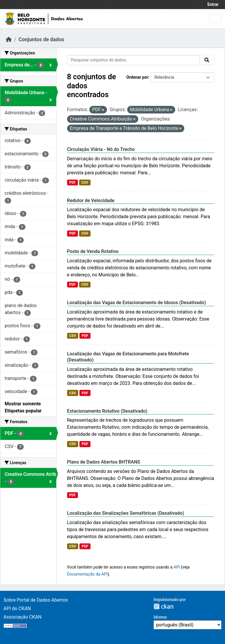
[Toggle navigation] (215, 19)
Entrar (213, 4)
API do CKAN (17, 608)
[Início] (9, 39)
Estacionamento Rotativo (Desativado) (107, 411)
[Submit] (207, 60)
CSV (85, 182)
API (177, 567)
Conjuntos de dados (41, 39)
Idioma (160, 617)
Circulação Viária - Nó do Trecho (101, 149)
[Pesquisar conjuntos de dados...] (134, 60)
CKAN (163, 606)
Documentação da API (87, 574)
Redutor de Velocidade (91, 200)
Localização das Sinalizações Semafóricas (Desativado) (126, 513)
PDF (72, 182)
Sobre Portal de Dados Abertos (36, 600)
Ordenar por (137, 77)
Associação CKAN (23, 617)
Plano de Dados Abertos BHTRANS (104, 462)
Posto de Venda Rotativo (93, 251)
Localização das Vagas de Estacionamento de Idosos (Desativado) (137, 303)
